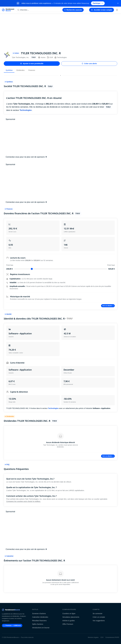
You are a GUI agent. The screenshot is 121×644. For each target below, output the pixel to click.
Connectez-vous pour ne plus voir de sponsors (26, 157)
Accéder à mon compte (102, 10)
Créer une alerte (89, 64)
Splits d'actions (38, 624)
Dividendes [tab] (20, 70)
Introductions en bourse (41, 628)
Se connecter (98, 614)
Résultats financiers (39, 621)
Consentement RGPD (112, 637)
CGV (102, 637)
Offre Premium (68, 624)
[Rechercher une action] (38, 10)
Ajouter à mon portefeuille (32, 64)
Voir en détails (108, 306)
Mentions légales (93, 637)
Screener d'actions (39, 614)
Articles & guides (69, 621)
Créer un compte (99, 617)
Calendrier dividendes (40, 617)
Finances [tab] (32, 70)
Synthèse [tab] (9, 70)
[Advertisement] (60, 31)
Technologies (61, 57)
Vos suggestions (99, 621)
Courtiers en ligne (69, 614)
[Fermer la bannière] (118, 3)
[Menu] (117, 10)
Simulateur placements (71, 617)
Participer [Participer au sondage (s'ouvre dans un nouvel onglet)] (98, 3)
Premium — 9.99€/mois (12, 626)
